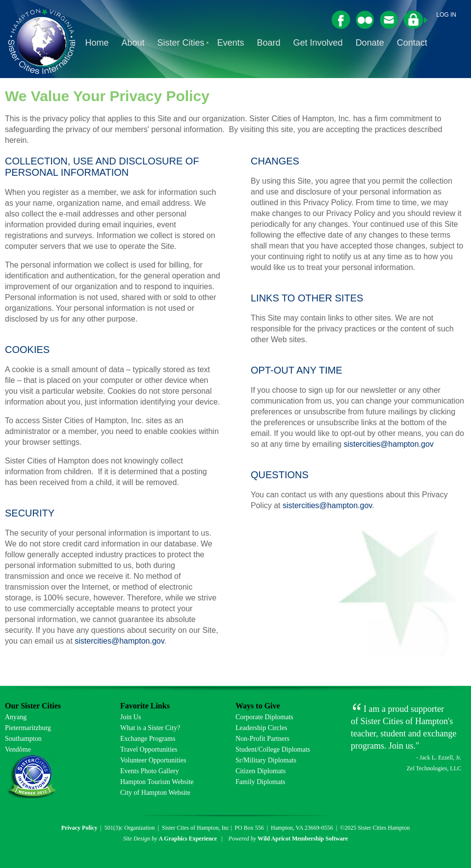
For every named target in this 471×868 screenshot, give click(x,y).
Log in (446, 15)
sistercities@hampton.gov (119, 641)
